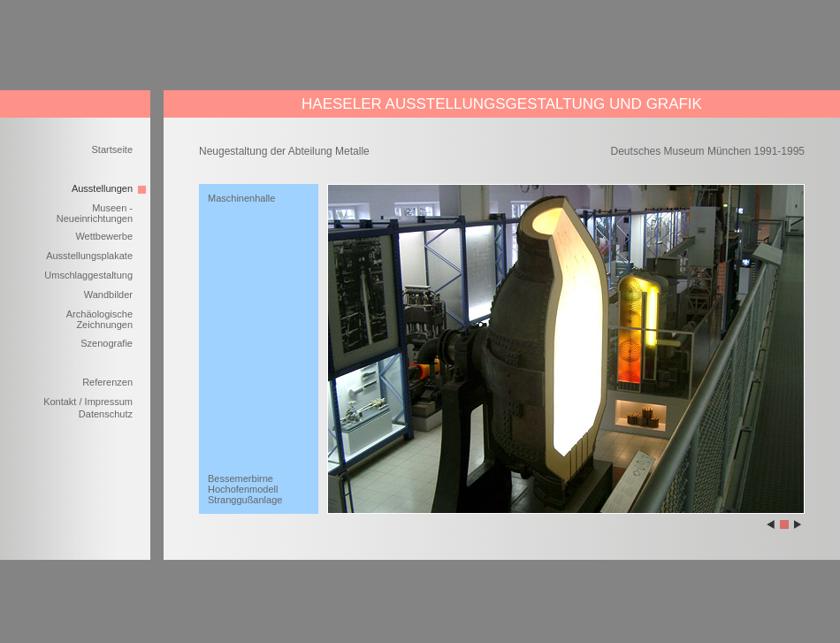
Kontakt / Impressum (88, 402)
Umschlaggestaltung (88, 275)
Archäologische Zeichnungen (99, 319)
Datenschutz (106, 414)
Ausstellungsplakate (89, 256)
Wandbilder (108, 295)
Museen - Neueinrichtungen (95, 213)
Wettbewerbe (104, 236)
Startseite (112, 149)
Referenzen (107, 382)
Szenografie (107, 343)
